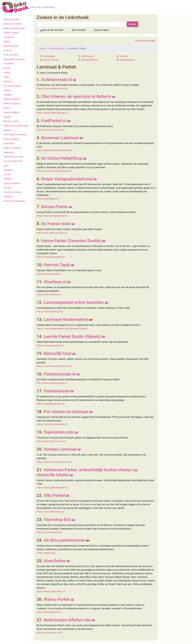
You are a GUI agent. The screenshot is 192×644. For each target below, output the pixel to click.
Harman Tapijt (57, 265)
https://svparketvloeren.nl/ (51, 404)
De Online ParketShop (62, 158)
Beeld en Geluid (11, 33)
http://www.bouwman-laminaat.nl (54, 150)
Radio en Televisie (12, 148)
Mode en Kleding (12, 104)
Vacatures (8, 170)
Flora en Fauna (11, 55)
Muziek (7, 117)
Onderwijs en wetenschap (16, 126)
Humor (7, 68)
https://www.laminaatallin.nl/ (52, 424)
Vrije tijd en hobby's (13, 192)
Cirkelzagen (49, 56)
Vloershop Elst (57, 520)
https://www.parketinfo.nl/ (51, 345)
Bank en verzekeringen (14, 28)
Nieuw (7, 19)
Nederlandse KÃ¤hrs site (67, 620)
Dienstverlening (11, 46)
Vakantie (8, 179)
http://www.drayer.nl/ (48, 199)
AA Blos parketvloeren (64, 540)
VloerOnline (55, 561)
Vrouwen (8, 188)
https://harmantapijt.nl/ (49, 274)
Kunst (6, 108)
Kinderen (8, 81)
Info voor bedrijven (12, 86)
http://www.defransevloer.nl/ (52, 233)
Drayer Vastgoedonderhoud (67, 179)
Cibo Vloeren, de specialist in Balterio (76, 96)
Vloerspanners (127, 60)
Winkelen (8, 197)
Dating (7, 42)
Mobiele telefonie (12, 99)
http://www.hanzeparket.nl (51, 257)
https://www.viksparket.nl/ (51, 512)
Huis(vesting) (56, 48)
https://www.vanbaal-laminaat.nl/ (54, 462)
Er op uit (8, 51)
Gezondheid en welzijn (14, 59)
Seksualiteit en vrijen (13, 157)
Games (7, 73)
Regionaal (8, 152)
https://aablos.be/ (46, 553)
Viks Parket (54, 495)
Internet (7, 90)
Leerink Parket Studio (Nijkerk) (72, 337)
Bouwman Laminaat (60, 138)
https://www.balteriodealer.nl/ (52, 113)
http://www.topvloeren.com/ (52, 441)
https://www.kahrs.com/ (50, 633)
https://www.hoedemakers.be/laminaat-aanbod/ (62, 329)
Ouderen (8, 130)
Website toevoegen (145, 41)
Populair (15, 19)
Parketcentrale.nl (60, 374)
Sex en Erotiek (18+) (13, 161)
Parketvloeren (57, 391)
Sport (6, 166)
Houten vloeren (51, 60)
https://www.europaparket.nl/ (52, 216)
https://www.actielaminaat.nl (52, 89)
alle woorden (79, 30)
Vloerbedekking (89, 60)
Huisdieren (9, 64)
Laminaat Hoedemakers (66, 319)
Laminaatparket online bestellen (74, 302)
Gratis (6, 77)
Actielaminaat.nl (57, 80)
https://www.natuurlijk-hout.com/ (54, 366)
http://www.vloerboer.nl (49, 294)
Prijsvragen (9, 143)
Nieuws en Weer (11, 121)
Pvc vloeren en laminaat (66, 412)
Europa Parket (54, 207)
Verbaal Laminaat (60, 449)
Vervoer (7, 175)
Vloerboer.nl (55, 282)
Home (42, 48)
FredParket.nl (54, 121)
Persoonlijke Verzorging (15, 135)
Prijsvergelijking (11, 139)
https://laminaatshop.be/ (50, 312)
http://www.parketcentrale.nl (52, 383)
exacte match (101, 30)
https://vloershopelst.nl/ (49, 532)
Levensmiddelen (11, 112)
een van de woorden (53, 30)
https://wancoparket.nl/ (49, 612)
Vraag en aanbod (12, 183)
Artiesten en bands (13, 24)
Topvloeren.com (59, 432)
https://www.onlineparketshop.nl (54, 171)
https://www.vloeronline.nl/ (51, 591)
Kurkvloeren (87, 56)
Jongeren (8, 95)
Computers (9, 37)
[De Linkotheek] (16, 7)
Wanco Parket (57, 599)
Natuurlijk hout (58, 353)
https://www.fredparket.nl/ (51, 130)
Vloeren (123, 56)
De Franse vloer (56, 224)
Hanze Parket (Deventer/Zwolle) (71, 241)
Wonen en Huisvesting (14, 201)
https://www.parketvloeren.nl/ (52, 488)
